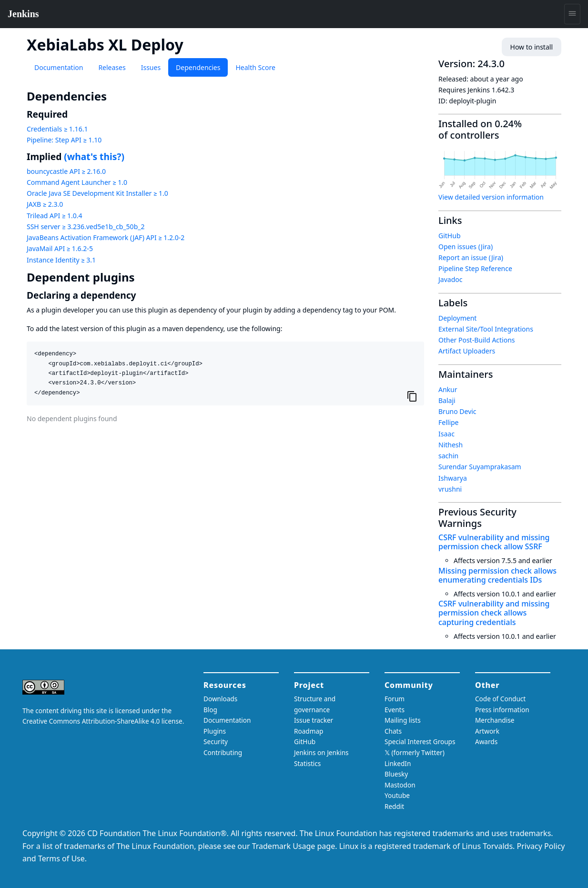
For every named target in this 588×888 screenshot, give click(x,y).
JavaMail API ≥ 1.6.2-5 (60, 248)
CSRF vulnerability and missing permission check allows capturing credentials (494, 613)
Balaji (447, 400)
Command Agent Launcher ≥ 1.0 (77, 182)
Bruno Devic (457, 411)
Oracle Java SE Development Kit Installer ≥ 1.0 (97, 193)
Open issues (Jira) (466, 247)
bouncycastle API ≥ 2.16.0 (66, 171)
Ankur (448, 389)
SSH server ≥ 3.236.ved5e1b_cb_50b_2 (86, 227)
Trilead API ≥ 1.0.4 (54, 216)
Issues (151, 67)
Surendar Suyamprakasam (480, 467)
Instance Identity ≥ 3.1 (61, 260)
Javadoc (450, 279)
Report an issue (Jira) (471, 257)
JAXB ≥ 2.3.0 (45, 204)
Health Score (255, 67)
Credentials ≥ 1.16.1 (57, 129)
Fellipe (449, 422)
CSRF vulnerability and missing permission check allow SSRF (494, 542)
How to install (532, 47)
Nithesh (451, 445)
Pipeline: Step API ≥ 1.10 (64, 140)
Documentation (59, 67)
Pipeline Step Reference (475, 268)
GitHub (450, 236)
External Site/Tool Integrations (486, 329)
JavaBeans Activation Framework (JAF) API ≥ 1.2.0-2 (106, 237)
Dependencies (198, 67)
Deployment (457, 318)
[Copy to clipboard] (412, 396)
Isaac (446, 434)
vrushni (450, 489)
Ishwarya (453, 478)
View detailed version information (491, 197)
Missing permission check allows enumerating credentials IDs (497, 575)
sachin (448, 456)
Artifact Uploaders (467, 351)
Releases (112, 67)
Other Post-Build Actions (477, 340)
